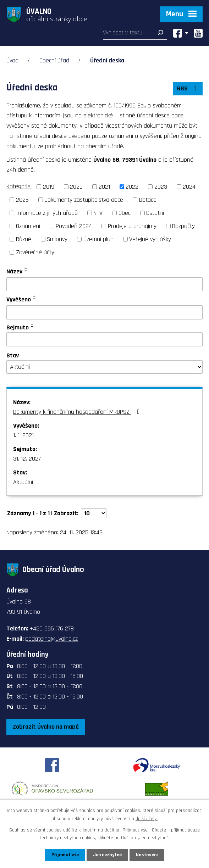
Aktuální (23, 482)
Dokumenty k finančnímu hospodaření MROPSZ (78, 412)
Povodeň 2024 (74, 226)
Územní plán (98, 239)
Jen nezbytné (107, 855)
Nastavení (147, 855)
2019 (49, 187)
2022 (132, 187)
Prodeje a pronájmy (132, 226)
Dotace (148, 200)
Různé (24, 239)
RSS (188, 88)
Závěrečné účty (35, 252)
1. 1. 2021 (23, 435)
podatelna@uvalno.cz (51, 639)
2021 (104, 187)
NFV (98, 213)
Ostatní (155, 213)
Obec (125, 213)
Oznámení (28, 226)
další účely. (147, 818)
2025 (22, 200)
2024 (189, 187)
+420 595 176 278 (52, 628)
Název (14, 271)
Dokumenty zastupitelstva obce (84, 200)
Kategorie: (19, 186)
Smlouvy (57, 239)
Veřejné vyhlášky (150, 239)
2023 (161, 187)
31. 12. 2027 (27, 459)
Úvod (12, 60)
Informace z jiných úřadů (47, 213)
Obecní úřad (54, 60)
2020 (76, 187)
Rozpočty (183, 226)
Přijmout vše (65, 855)
